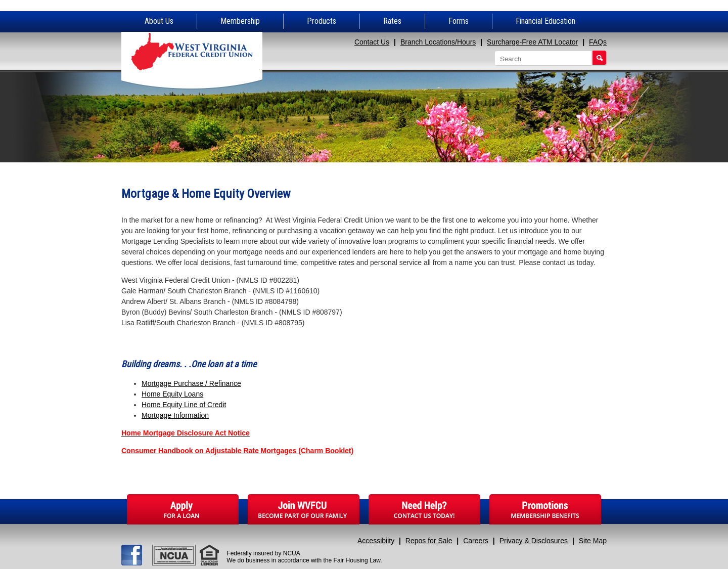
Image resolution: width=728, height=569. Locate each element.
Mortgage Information (175, 415)
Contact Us (372, 42)
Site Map (593, 541)
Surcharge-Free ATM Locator (532, 42)
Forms (459, 21)
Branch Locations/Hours (438, 42)
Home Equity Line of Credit (184, 405)
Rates (392, 21)
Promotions (545, 509)
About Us (159, 21)
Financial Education (545, 21)
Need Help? (424, 509)
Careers (476, 541)
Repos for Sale (429, 541)
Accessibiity (376, 541)
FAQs (598, 42)
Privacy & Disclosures (534, 541)
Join (304, 509)
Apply (183, 509)
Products (322, 21)
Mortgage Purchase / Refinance (191, 383)
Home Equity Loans (172, 394)
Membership (240, 21)
